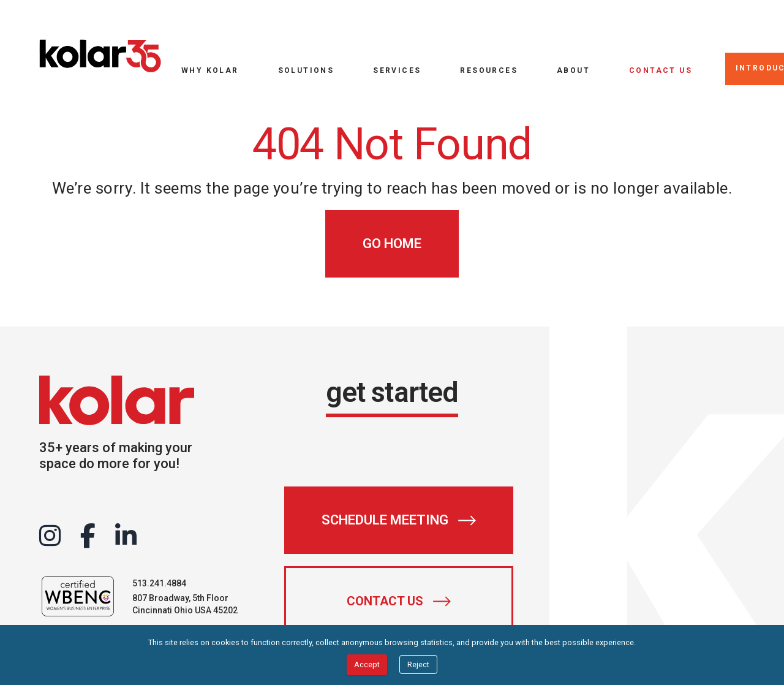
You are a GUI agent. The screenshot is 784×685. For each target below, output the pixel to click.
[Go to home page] (100, 56)
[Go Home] (392, 244)
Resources (489, 70)
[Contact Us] (399, 601)
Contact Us (661, 70)
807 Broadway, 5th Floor (180, 598)
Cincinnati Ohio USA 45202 (185, 610)
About (573, 70)
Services (397, 70)
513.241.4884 (159, 583)
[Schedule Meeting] (399, 520)
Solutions (306, 70)
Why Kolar (210, 70)
